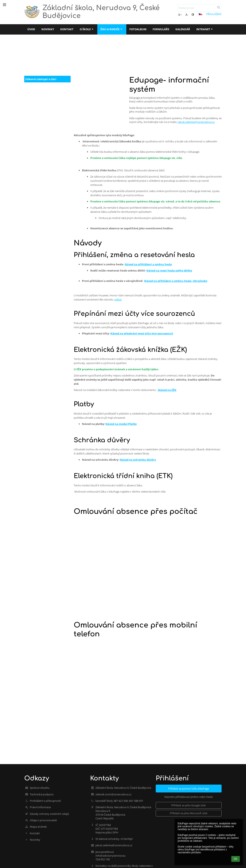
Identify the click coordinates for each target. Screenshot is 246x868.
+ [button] (180, 14)
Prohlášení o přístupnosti (45, 801)
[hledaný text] (199, 8)
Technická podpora (42, 794)
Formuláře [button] (161, 29)
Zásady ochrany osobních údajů (49, 814)
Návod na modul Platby (121, 424)
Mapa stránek (38, 827)
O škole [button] (87, 29)
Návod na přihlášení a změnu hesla (148, 264)
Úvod (28, 57)
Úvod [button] (31, 29)
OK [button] (236, 859)
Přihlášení (214, 14)
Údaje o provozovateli (43, 820)
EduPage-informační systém (114, 57)
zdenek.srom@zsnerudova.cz (113, 794)
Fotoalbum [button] (138, 29)
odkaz (118, 299)
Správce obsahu (40, 788)
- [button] (187, 14)
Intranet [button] (205, 29)
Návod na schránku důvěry (138, 460)
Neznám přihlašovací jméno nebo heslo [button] (189, 797)
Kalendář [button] (183, 29)
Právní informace (40, 807)
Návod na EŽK (167, 390)
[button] (200, 14)
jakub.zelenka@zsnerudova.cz (196, 122)
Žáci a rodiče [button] (112, 29)
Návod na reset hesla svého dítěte (169, 270)
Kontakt (35, 833)
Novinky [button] (48, 29)
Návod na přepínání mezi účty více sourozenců (142, 333)
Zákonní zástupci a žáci (41, 79)
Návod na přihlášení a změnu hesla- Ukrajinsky (176, 281)
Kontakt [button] (67, 29)
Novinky (35, 840)
